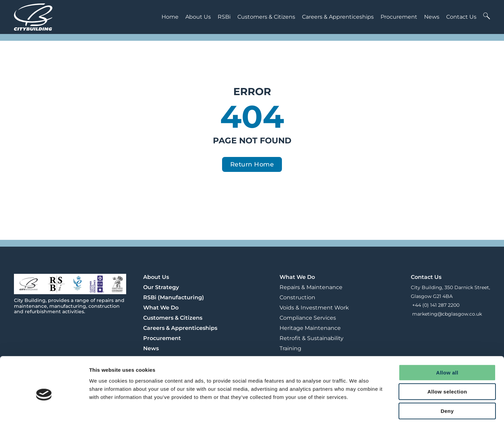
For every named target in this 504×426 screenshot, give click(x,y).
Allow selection (447, 364)
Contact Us (461, 17)
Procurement (399, 17)
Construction (297, 297)
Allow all (447, 345)
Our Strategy (161, 287)
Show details (357, 413)
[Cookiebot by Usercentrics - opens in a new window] (44, 413)
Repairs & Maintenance (311, 287)
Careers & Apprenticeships (338, 17)
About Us (198, 17)
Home (170, 17)
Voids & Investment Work (314, 308)
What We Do (161, 308)
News (432, 17)
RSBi (224, 17)
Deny (447, 383)
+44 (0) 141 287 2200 (435, 305)
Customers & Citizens (266, 17)
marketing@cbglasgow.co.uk (446, 314)
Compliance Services (308, 318)
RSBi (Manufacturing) (174, 297)
